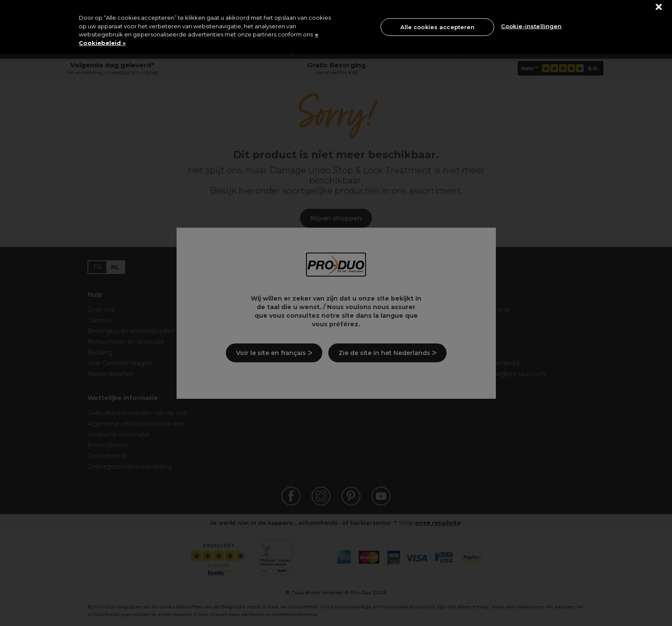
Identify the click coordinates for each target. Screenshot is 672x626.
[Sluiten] (659, 7)
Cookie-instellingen (531, 26)
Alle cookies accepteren (438, 27)
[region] (336, 27)
